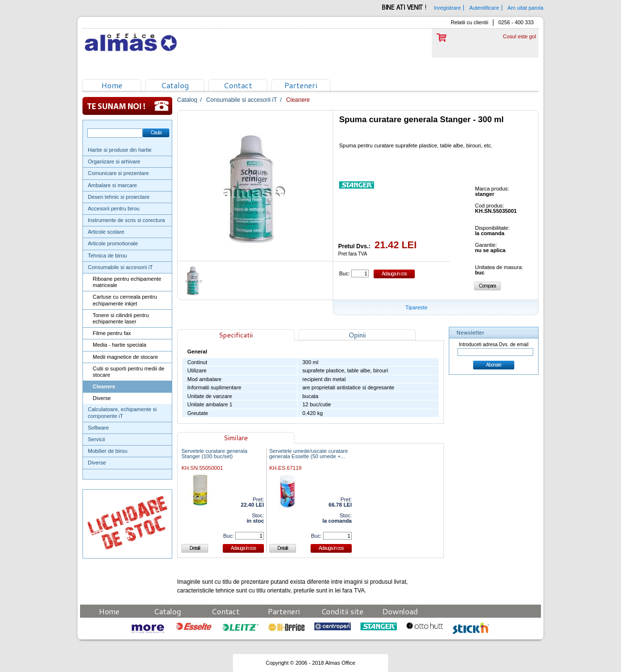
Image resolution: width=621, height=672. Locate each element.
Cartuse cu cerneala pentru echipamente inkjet (125, 300)
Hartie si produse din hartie (120, 150)
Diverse (102, 398)
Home (112, 85)
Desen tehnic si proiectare (119, 197)
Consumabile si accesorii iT (120, 267)
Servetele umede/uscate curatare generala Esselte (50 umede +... (309, 454)
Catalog (175, 85)
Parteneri (301, 85)
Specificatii (236, 335)
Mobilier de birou (107, 451)
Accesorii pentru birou (114, 208)
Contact (238, 85)
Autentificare (484, 8)
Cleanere (104, 386)
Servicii (96, 439)
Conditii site (342, 611)
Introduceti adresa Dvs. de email (494, 344)
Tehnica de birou (107, 256)
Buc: (344, 273)
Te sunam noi (127, 106)
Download (400, 611)
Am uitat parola (525, 8)
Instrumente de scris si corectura (126, 220)
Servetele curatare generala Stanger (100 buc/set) (214, 454)
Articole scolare (106, 232)
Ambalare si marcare (112, 185)
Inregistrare (447, 8)
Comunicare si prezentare (118, 173)
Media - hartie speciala (120, 345)
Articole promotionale (113, 243)
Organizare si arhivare (114, 161)
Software (98, 428)
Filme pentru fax (112, 333)
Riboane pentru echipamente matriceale (127, 282)
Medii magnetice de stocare (125, 357)
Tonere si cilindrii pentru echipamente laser (121, 318)
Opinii (357, 335)
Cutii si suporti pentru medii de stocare (129, 372)
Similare (236, 438)
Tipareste (417, 307)
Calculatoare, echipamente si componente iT (122, 412)
